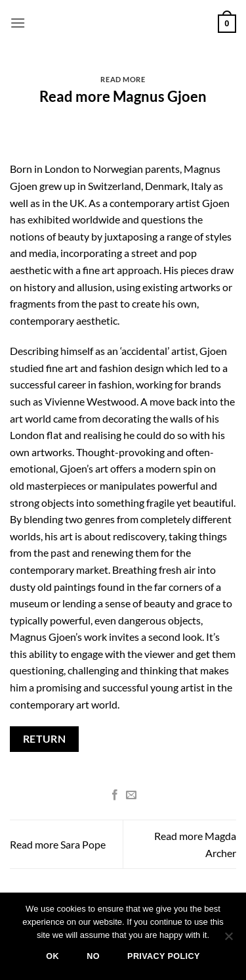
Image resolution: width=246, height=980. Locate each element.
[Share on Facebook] (115, 795)
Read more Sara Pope (58, 844)
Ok (52, 956)
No (93, 956)
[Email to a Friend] (131, 795)
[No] (228, 940)
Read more (123, 79)
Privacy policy (164, 956)
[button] (18, 23)
